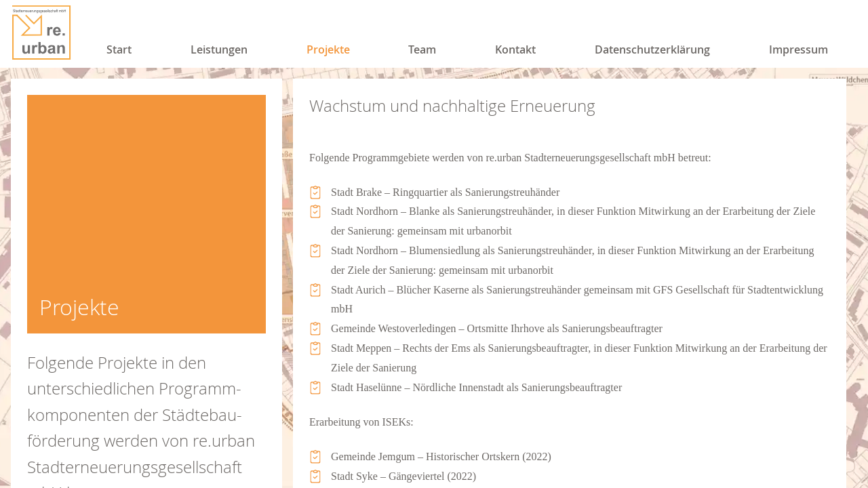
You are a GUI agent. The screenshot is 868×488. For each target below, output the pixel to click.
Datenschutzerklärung (652, 49)
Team (422, 49)
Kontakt (515, 49)
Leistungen (219, 49)
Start (119, 49)
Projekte (328, 49)
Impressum (798, 49)
